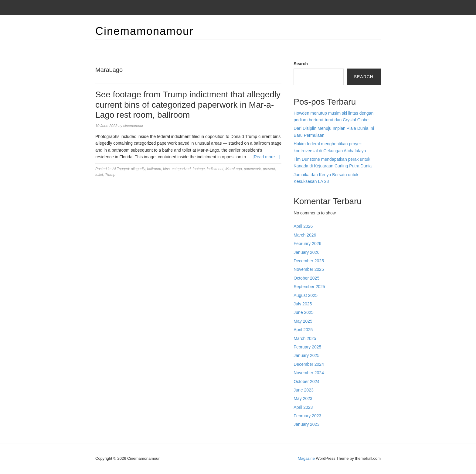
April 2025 (303, 330)
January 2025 (306, 355)
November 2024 (309, 373)
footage (199, 169)
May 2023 (303, 398)
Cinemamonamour (144, 31)
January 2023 (306, 424)
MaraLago (234, 169)
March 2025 (305, 338)
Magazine (306, 458)
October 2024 (306, 382)
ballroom (154, 169)
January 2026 (306, 252)
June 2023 (303, 390)
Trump (110, 175)
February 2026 (307, 244)
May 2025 (303, 321)
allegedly (138, 169)
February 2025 (307, 347)
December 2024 (309, 364)
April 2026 (303, 226)
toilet (99, 175)
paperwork (252, 169)
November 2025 (309, 269)
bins (166, 169)
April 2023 (303, 407)
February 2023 (307, 416)
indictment (215, 169)
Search (301, 64)
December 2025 (309, 261)
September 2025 (309, 287)
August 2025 (306, 295)
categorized (181, 169)
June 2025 (303, 312)
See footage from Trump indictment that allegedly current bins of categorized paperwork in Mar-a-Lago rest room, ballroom (188, 105)
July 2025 (303, 304)
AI (114, 169)
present (269, 169)
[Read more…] (266, 157)
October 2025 (306, 278)
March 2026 (305, 235)
